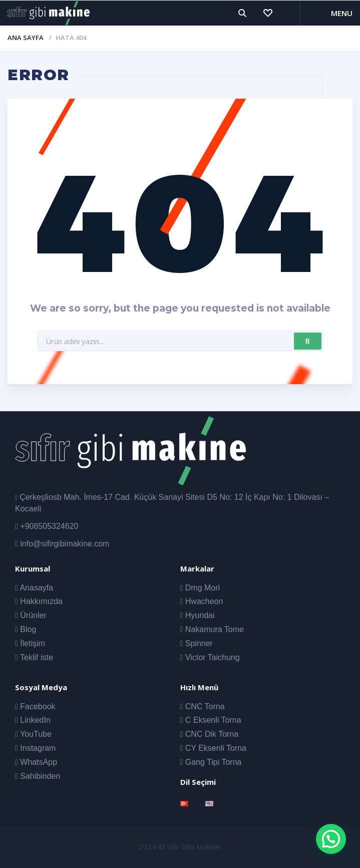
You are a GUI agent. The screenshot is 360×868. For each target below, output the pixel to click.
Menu (342, 13)
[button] (331, 839)
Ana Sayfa (26, 38)
